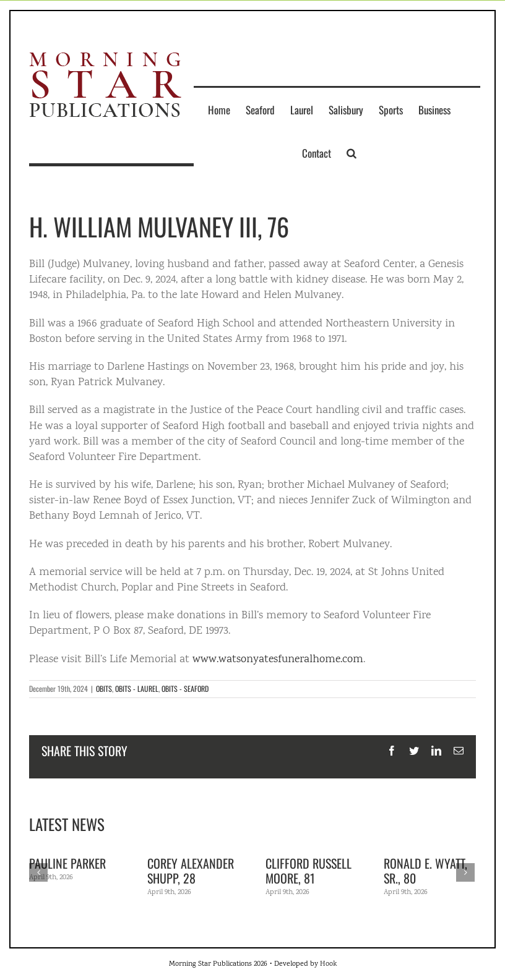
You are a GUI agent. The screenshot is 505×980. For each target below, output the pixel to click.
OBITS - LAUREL (137, 688)
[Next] (465, 872)
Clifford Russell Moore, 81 (309, 871)
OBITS (104, 688)
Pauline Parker (67, 863)
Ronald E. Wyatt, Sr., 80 (425, 871)
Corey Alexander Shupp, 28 (191, 871)
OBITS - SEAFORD (185, 688)
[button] (352, 153)
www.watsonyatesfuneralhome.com (278, 660)
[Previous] (38, 872)
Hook (328, 964)
